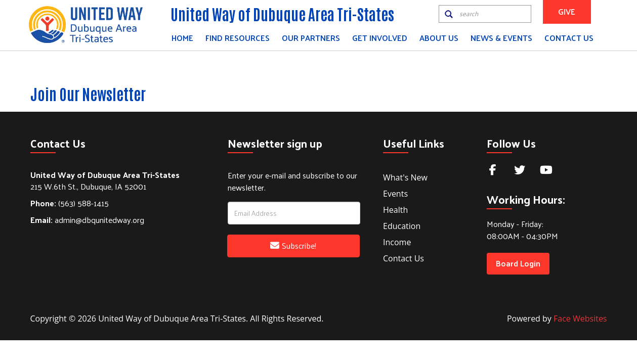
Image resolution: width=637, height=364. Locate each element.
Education (402, 226)
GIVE (567, 11)
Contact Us (569, 38)
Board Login (518, 263)
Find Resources (238, 38)
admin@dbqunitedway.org (87, 220)
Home (182, 38)
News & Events (501, 38)
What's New (405, 177)
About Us (439, 38)
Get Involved (380, 38)
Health (395, 210)
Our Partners (311, 38)
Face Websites (580, 318)
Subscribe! (293, 245)
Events (395, 194)
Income (397, 242)
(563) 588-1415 (70, 203)
